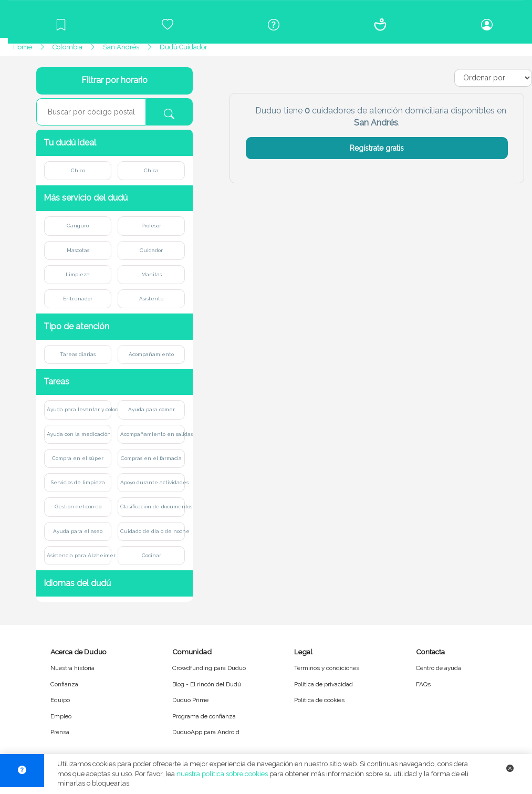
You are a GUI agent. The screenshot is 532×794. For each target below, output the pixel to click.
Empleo (61, 716)
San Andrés (121, 47)
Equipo (60, 700)
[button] (114, 143)
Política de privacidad (324, 684)
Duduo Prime (190, 700)
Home (23, 47)
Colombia (67, 47)
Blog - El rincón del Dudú (207, 684)
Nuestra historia (72, 668)
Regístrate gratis (377, 148)
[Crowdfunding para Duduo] (168, 25)
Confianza (64, 684)
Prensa (60, 732)
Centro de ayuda (439, 668)
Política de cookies (319, 700)
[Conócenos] (380, 25)
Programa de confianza (204, 716)
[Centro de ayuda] (274, 25)
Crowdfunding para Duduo (209, 668)
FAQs (423, 684)
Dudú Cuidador (184, 47)
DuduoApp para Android (206, 732)
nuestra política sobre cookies (222, 774)
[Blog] (61, 25)
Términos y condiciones (327, 668)
